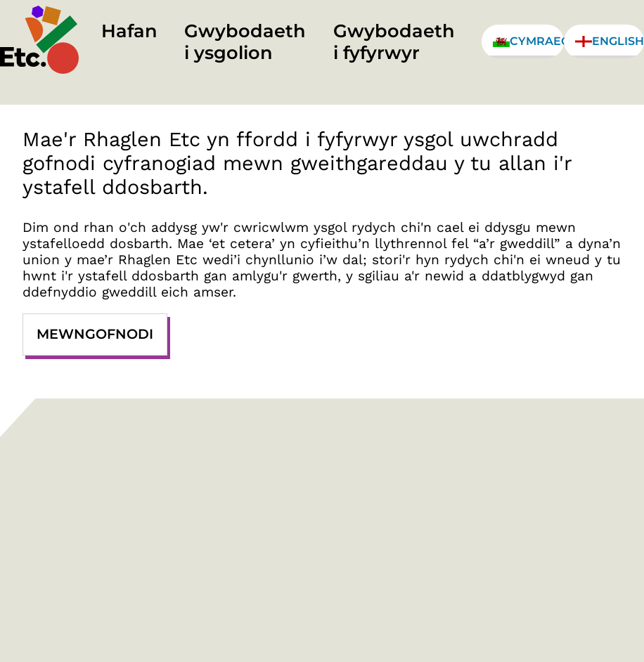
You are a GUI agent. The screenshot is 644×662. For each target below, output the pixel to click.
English (610, 41)
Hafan (129, 31)
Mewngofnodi (95, 334)
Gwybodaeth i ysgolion (245, 41)
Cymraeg (528, 41)
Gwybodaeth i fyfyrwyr (394, 41)
